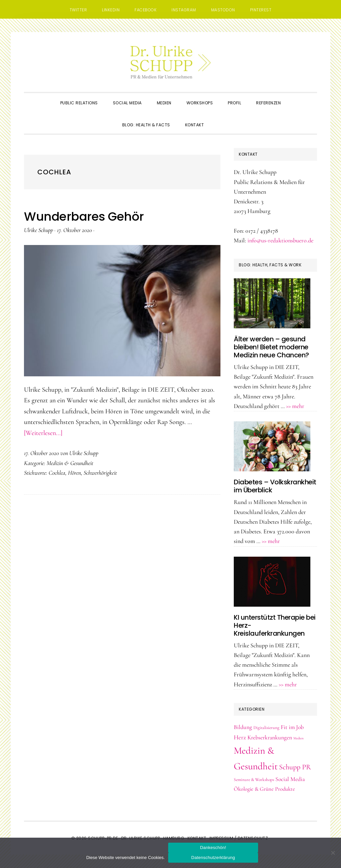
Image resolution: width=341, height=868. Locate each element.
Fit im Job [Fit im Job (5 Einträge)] (292, 727)
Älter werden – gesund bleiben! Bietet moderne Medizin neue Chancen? (271, 347)
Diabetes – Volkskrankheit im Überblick (275, 486)
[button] (219, 119)
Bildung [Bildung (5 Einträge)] (243, 727)
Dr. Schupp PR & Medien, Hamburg (170, 62)
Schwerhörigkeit (100, 473)
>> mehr (295, 406)
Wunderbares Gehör (84, 216)
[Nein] (333, 853)
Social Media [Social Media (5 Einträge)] (290, 779)
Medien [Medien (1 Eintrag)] (299, 738)
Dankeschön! (213, 847)
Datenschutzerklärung (213, 857)
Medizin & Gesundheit (70, 463)
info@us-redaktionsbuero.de (280, 240)
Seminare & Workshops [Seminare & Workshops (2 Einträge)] (254, 780)
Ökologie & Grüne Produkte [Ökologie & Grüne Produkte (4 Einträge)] (264, 789)
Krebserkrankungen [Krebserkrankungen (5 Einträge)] (270, 737)
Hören (74, 473)
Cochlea (57, 473)
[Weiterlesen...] (43, 433)
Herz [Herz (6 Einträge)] (240, 737)
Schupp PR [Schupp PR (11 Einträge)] (295, 767)
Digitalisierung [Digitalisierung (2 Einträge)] (266, 728)
